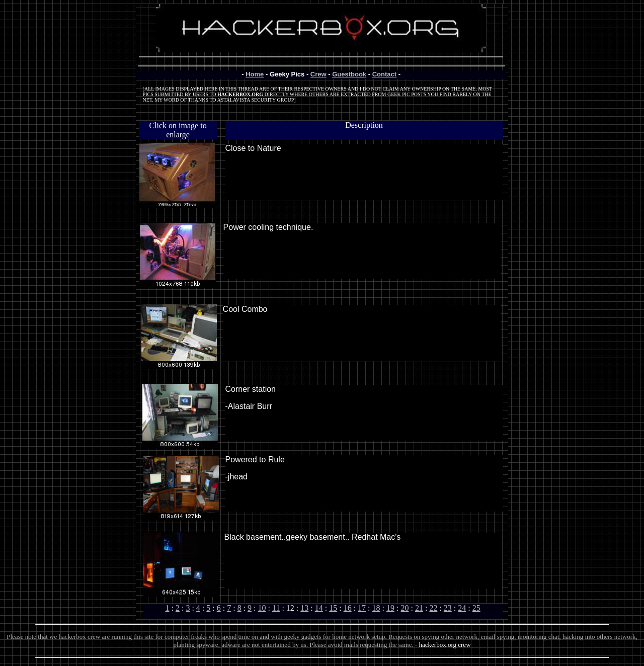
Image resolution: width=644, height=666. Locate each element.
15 (333, 608)
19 (390, 608)
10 (262, 608)
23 (448, 608)
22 (433, 608)
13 (304, 608)
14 (319, 608)
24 (462, 608)
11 (276, 608)
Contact (384, 74)
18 (376, 608)
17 (362, 608)
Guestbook (349, 74)
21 (419, 608)
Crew (318, 74)
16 (348, 608)
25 (476, 608)
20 (405, 608)
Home (255, 74)
